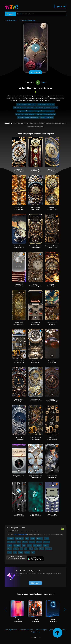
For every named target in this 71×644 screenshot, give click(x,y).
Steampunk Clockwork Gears (52, 208)
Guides (38, 632)
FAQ (32, 632)
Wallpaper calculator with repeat (26, 104)
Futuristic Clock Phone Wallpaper (19, 438)
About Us (14, 630)
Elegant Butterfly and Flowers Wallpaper (35, 477)
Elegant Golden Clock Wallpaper (19, 170)
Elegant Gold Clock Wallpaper (52, 170)
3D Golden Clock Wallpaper (52, 438)
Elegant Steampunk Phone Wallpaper (36, 438)
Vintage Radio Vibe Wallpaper (36, 323)
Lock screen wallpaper (47, 117)
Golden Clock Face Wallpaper (19, 208)
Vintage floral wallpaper (28, 20)
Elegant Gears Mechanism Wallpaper (36, 400)
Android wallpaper (21, 534)
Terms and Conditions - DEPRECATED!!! (31, 630)
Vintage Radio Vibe (19, 476)
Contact (7, 630)
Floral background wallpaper (46, 104)
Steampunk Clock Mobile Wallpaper (19, 362)
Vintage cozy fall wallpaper (25, 111)
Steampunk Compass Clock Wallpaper (35, 247)
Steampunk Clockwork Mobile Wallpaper (52, 247)
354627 (41, 82)
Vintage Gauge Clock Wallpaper (19, 400)
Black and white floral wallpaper (46, 114)
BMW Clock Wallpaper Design (19, 515)
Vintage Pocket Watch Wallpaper (19, 247)
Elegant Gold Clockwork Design (19, 323)
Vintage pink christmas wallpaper (44, 111)
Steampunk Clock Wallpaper (52, 285)
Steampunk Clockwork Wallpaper (36, 285)
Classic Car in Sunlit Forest (52, 362)
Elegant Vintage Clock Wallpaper (36, 208)
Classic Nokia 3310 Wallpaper (52, 515)
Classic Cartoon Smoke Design (52, 477)
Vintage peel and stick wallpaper (25, 114)
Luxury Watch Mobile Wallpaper (19, 285)
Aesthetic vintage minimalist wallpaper (47, 108)
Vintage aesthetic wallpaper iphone (24, 108)
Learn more (35, 583)
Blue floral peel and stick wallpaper (28, 117)
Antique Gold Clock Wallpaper (36, 170)
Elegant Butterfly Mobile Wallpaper (35, 515)
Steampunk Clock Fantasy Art (52, 323)
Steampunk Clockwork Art (35, 362)
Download (35, 72)
